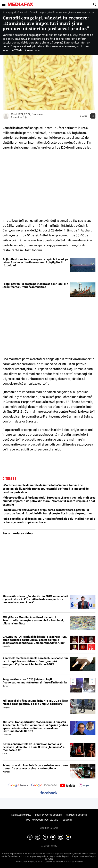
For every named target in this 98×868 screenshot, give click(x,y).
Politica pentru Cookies (48, 815)
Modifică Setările (49, 828)
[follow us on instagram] (84, 786)
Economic (23, 12)
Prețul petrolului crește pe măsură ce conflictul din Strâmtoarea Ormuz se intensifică (35, 285)
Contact (67, 820)
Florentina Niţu (19, 117)
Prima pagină (9, 12)
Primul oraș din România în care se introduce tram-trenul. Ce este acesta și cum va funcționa (35, 767)
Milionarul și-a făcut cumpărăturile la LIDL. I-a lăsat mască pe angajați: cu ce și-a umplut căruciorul (35, 702)
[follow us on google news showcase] (44, 786)
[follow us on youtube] (68, 786)
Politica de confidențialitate (42, 820)
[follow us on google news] (18, 786)
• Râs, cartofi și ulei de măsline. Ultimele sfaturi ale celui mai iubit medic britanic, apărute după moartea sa (49, 521)
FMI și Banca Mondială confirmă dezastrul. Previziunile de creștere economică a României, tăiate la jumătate (33, 620)
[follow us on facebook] (49, 793)
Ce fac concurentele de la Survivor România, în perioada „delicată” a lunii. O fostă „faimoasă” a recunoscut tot (34, 747)
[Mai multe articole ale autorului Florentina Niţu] (6, 116)
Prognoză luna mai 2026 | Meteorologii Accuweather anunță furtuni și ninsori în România (35, 681)
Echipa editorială (21, 815)
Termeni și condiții (76, 815)
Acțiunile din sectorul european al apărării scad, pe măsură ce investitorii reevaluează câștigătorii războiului (35, 262)
